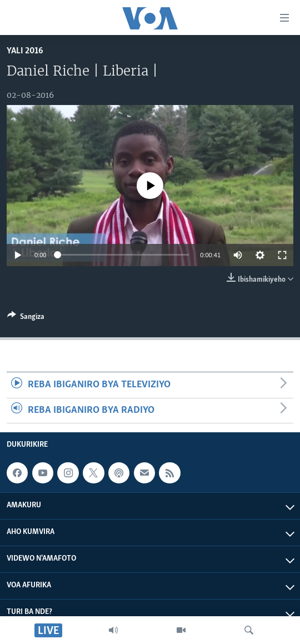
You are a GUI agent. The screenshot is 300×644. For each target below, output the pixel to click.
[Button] (26, 318)
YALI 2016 (25, 51)
